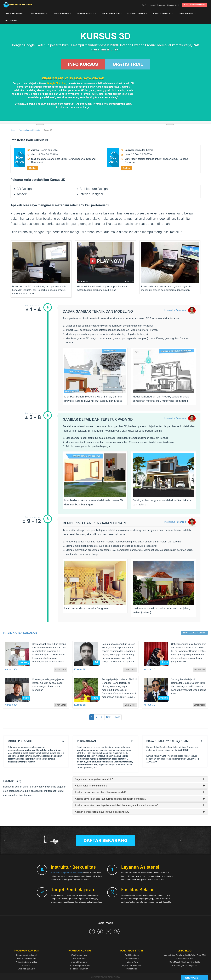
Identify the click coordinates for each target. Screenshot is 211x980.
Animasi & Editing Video (26, 955)
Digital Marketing (112, 13)
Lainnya (184, 13)
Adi (96, 655)
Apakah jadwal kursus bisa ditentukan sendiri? (140, 785)
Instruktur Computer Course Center (67, 866)
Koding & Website (87, 13)
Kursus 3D (11, 662)
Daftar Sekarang (105, 833)
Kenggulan (161, 5)
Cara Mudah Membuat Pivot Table (185, 955)
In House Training (137, 13)
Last (117, 710)
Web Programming (79, 948)
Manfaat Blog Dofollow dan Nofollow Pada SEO (185, 948)
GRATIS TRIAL (128, 57)
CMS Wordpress (79, 951)
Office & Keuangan (15, 13)
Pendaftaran (132, 962)
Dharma (163, 691)
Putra (26, 691)
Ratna (95, 691)
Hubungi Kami (173, 5)
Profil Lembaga (148, 5)
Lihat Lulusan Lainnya (194, 626)
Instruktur (175, 303)
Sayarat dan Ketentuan (132, 958)
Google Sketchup (57, 76)
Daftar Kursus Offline (195, 5)
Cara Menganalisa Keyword (185, 958)
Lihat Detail (61, 662)
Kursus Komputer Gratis (79, 958)
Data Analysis (39, 13)
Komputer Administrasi (26, 948)
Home (13, 123)
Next (109, 710)
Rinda (165, 655)
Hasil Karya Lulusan (20, 626)
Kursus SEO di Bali (185, 951)
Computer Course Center (36, 5)
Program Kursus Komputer (30, 123)
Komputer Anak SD (163, 13)
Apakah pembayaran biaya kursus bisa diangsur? (140, 805)
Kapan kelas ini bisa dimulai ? (140, 779)
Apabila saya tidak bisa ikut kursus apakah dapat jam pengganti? (140, 792)
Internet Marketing (79, 955)
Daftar (33, 161)
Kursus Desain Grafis (26, 951)
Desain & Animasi (62, 13)
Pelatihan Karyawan (79, 962)
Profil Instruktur (132, 951)
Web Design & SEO (26, 962)
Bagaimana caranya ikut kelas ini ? (140, 772)
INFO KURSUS (83, 57)
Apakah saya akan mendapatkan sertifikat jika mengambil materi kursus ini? (140, 798)
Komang (24, 655)
